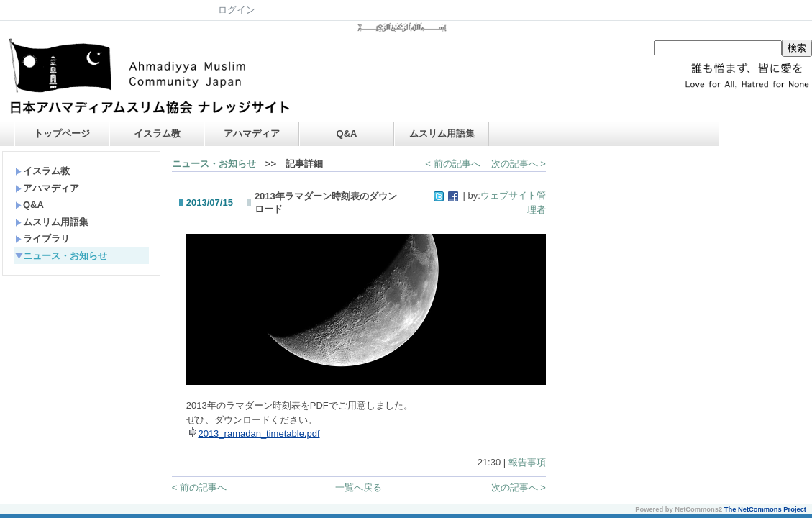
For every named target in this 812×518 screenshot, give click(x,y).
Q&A (347, 133)
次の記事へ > (519, 164)
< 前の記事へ (452, 164)
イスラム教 (157, 133)
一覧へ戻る (359, 487)
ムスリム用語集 (442, 133)
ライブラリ (42, 238)
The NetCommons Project (765, 509)
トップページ (62, 133)
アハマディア (252, 133)
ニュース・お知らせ (61, 256)
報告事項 (527, 462)
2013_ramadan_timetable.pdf (259, 433)
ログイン (237, 10)
